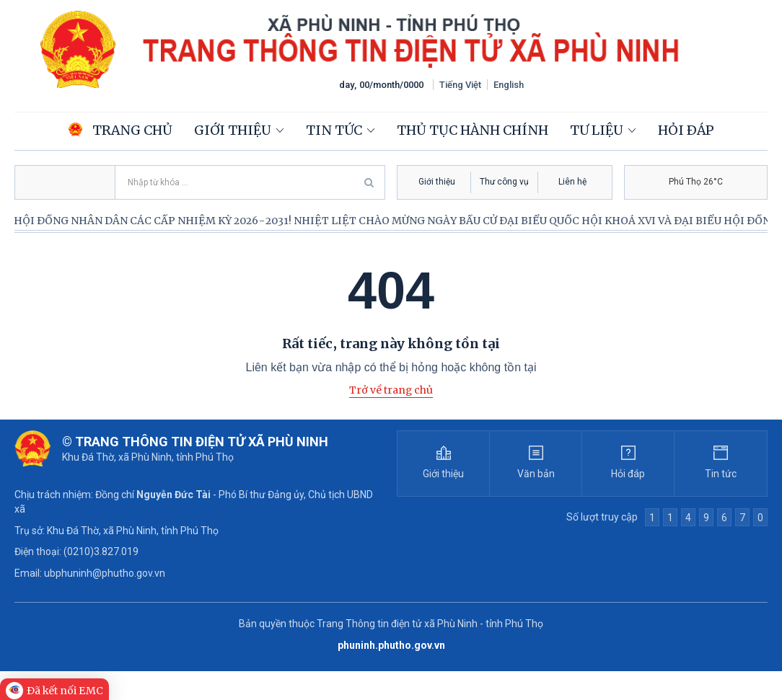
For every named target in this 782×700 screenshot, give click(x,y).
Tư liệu (597, 130)
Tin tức (334, 130)
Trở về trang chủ (391, 390)
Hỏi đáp (686, 130)
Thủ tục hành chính (473, 130)
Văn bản (536, 474)
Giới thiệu (233, 130)
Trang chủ (120, 130)
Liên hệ (572, 182)
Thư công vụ (504, 182)
